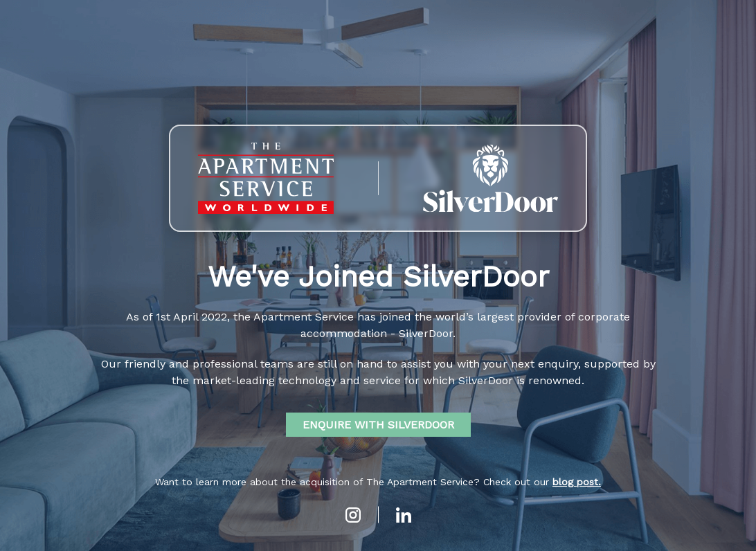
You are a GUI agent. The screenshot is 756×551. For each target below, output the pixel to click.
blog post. (577, 482)
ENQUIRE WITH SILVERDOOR (378, 425)
